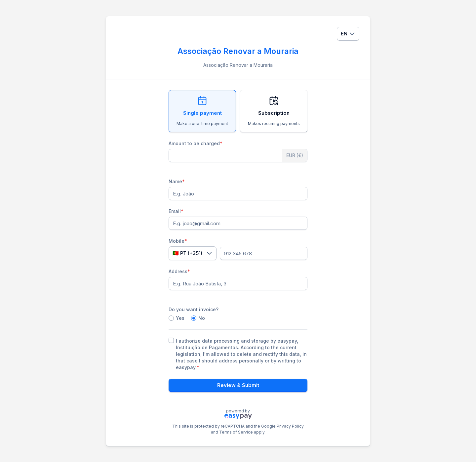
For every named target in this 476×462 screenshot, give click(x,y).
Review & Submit (238, 385)
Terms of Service (236, 432)
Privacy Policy (290, 426)
